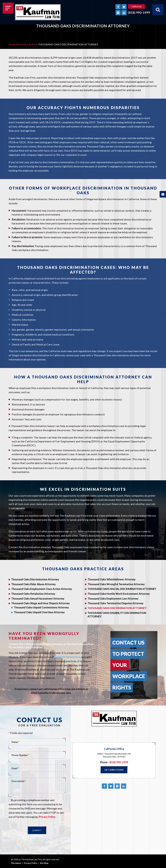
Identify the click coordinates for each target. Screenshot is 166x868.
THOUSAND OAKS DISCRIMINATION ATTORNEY (117, 608)
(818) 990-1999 (139, 13)
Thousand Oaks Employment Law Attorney (113, 598)
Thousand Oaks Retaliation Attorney (33, 594)
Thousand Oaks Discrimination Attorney (35, 579)
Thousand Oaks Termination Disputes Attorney (115, 603)
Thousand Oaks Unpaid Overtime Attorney (39, 612)
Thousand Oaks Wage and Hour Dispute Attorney (41, 603)
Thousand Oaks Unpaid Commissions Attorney (41, 607)
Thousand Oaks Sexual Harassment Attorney (38, 598)
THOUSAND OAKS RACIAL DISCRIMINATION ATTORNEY (122, 589)
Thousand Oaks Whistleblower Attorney (112, 579)
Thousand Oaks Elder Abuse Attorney (33, 584)
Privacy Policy (47, 817)
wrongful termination (67, 657)
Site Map (44, 863)
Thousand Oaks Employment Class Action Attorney (42, 589)
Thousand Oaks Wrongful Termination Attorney (116, 584)
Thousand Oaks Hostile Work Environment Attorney (119, 594)
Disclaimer (16, 863)
